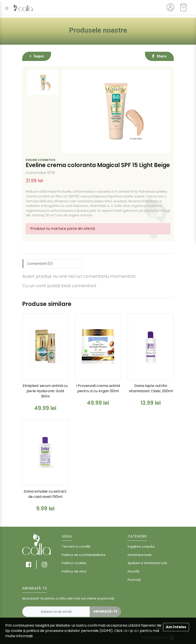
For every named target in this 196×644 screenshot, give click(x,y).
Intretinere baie (140, 555)
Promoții (134, 580)
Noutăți (133, 571)
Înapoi (37, 56)
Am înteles (176, 627)
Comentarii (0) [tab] (40, 264)
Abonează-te (105, 611)
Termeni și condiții (76, 546)
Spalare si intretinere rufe (147, 563)
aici (126, 631)
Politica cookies (74, 563)
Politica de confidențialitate (84, 555)
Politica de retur (74, 571)
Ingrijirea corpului (141, 546)
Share (159, 56)
